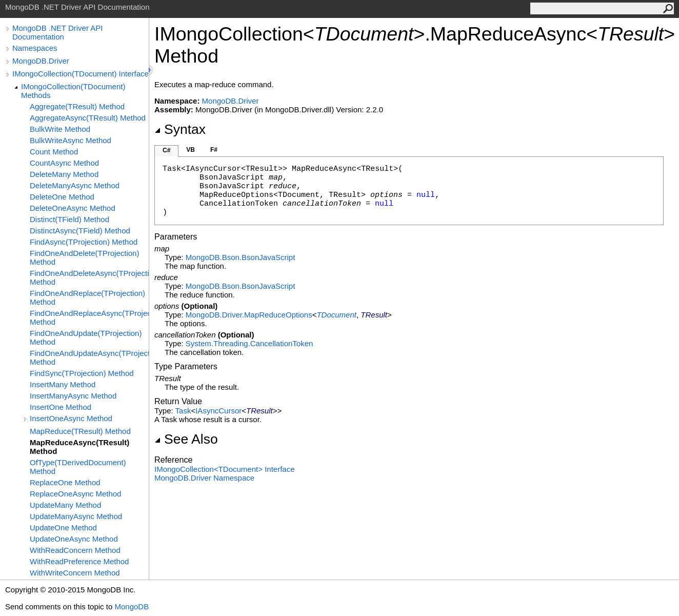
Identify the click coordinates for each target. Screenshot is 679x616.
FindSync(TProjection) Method (82, 373)
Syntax (180, 129)
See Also (186, 439)
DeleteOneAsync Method (73, 208)
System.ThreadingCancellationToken (249, 343)
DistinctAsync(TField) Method (80, 231)
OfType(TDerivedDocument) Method (78, 467)
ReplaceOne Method (65, 482)
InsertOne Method (61, 407)
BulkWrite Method (60, 129)
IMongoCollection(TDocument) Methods (73, 91)
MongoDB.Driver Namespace (204, 478)
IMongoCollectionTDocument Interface (225, 469)
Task (183, 411)
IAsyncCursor (218, 411)
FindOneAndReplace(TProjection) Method (87, 297)
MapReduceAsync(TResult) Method (79, 447)
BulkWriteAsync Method (71, 140)
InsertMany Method (63, 384)
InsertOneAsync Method (71, 418)
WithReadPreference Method (79, 561)
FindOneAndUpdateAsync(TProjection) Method (89, 357)
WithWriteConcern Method (75, 573)
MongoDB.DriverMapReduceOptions (249, 315)
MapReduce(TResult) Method (80, 431)
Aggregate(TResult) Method (77, 106)
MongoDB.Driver (41, 61)
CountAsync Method (64, 163)
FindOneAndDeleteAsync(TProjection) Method (89, 277)
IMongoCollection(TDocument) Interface (81, 74)
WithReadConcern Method (75, 550)
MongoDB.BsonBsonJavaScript (240, 257)
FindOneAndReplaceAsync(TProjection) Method (89, 317)
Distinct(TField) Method (69, 219)
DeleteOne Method (62, 197)
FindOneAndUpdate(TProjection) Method (86, 337)
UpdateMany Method (65, 505)
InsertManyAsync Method (73, 396)
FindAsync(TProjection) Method (84, 242)
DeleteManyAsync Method (75, 185)
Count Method (54, 152)
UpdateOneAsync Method (74, 539)
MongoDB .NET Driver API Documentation (57, 32)
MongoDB (132, 607)
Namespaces (35, 48)
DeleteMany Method (64, 174)
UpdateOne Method (63, 528)
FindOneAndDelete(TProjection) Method (84, 257)
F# (214, 150)
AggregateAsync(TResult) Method (88, 118)
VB (191, 150)
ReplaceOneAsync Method (75, 494)
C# (166, 150)
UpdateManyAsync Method (76, 516)
